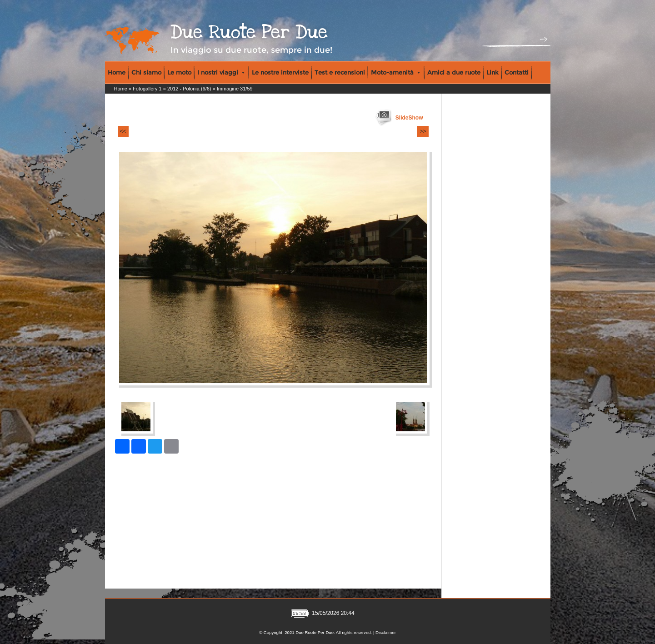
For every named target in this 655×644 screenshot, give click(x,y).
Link (492, 72)
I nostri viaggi (221, 72)
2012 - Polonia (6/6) (189, 89)
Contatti (517, 72)
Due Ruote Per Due (249, 32)
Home (117, 72)
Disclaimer (386, 632)
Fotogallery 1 (147, 89)
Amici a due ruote (454, 72)
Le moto (179, 72)
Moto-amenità (395, 72)
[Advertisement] (483, 155)
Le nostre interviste (280, 72)
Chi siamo (146, 72)
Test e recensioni (340, 72)
